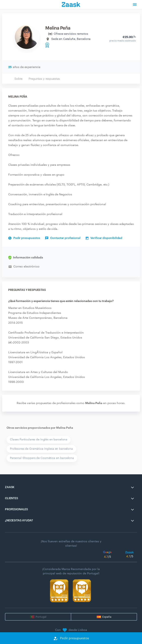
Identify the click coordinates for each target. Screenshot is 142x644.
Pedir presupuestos (24, 238)
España (107, 617)
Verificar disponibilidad (104, 238)
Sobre (18, 79)
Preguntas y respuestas (44, 79)
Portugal (41, 617)
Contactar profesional (63, 238)
